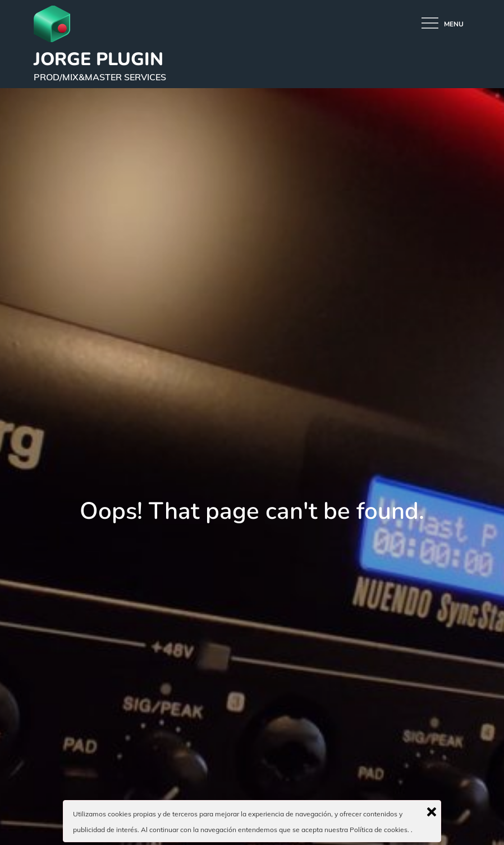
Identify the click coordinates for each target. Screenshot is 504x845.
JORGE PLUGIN (98, 59)
